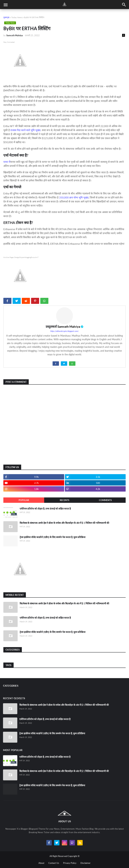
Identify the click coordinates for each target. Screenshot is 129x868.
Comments (105, 500)
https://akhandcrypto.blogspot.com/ (65, 331)
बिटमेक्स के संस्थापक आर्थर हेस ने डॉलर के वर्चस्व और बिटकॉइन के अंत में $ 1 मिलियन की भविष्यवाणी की (64, 523)
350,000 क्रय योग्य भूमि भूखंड (74, 197)
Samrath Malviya (69, 326)
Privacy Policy (70, 863)
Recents (64, 500)
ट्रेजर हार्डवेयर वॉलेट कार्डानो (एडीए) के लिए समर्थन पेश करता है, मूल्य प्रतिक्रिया (53, 537)
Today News (17, 17)
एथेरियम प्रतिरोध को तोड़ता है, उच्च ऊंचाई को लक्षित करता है (45, 509)
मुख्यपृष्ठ (6, 17)
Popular (24, 500)
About (41, 863)
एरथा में (7, 162)
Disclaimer (85, 863)
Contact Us (54, 863)
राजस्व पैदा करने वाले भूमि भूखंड (25, 130)
